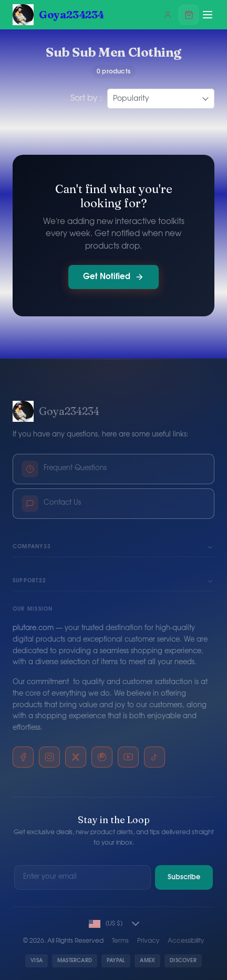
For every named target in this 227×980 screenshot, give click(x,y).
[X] (76, 757)
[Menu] (208, 15)
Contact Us (51, 504)
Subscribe (184, 877)
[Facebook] (23, 757)
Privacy (148, 941)
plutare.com (33, 628)
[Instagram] (49, 757)
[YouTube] (128, 757)
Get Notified (113, 277)
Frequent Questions (64, 469)
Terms (120, 941)
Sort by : (86, 98)
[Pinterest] (102, 757)
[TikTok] (154, 757)
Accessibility (186, 941)
